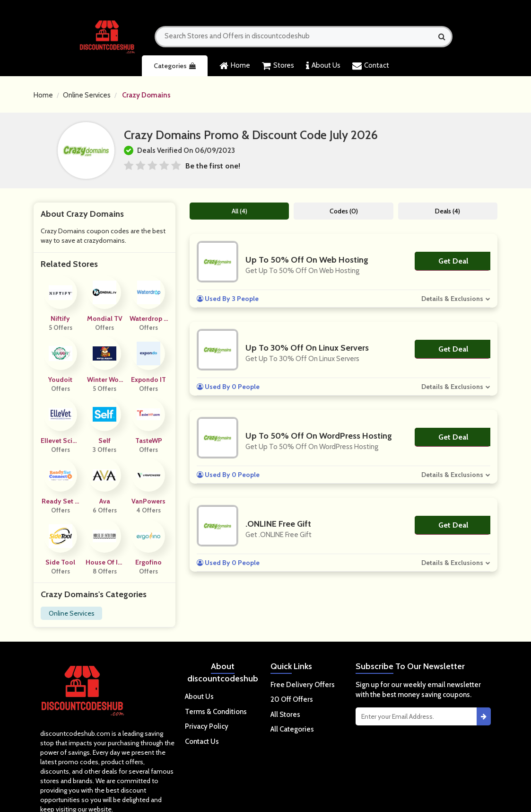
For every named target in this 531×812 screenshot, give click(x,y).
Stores (278, 66)
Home (235, 66)
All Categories (292, 729)
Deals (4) (448, 211)
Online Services (87, 95)
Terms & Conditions (216, 712)
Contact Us (202, 741)
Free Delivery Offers (303, 685)
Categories (175, 66)
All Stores (285, 715)
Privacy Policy (207, 726)
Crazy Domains (146, 95)
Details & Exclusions (452, 299)
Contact (371, 66)
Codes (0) (344, 211)
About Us (323, 66)
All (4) (239, 211)
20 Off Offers (292, 699)
